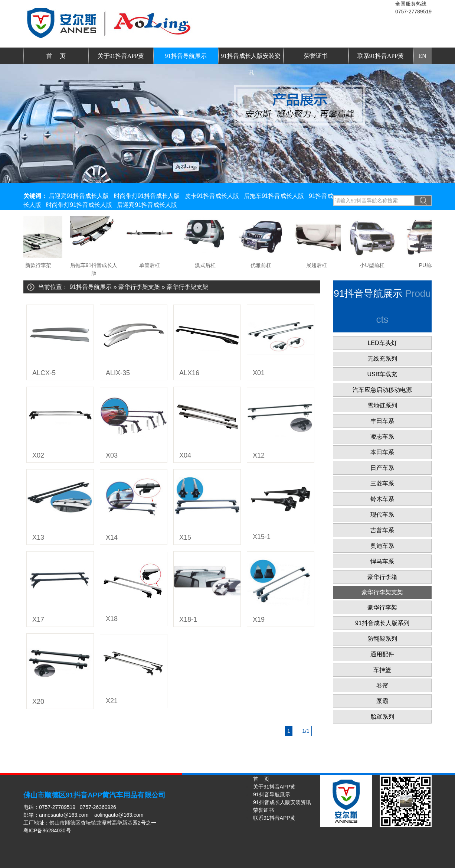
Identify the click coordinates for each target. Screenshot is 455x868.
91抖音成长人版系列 (382, 623)
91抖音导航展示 (186, 56)
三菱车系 (382, 483)
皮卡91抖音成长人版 (212, 196)
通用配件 (382, 654)
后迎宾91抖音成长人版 (79, 196)
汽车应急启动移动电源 (382, 390)
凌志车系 (382, 437)
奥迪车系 (382, 546)
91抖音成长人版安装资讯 (251, 58)
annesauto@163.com (64, 815)
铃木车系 (382, 499)
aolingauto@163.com (119, 815)
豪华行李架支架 (139, 287)
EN (422, 56)
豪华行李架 (382, 607)
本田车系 (382, 452)
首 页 (56, 56)
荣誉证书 (316, 56)
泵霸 (382, 701)
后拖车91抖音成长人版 (274, 196)
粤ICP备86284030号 (47, 830)
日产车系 (382, 468)
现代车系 (382, 515)
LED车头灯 (382, 343)
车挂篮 (382, 670)
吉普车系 (382, 530)
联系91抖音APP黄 (381, 56)
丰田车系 (382, 421)
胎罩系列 (382, 717)
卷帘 (382, 685)
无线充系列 (382, 359)
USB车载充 (382, 374)
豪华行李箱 (382, 577)
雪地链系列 (382, 405)
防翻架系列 (382, 639)
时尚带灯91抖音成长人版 (147, 196)
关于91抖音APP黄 (121, 56)
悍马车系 (382, 561)
